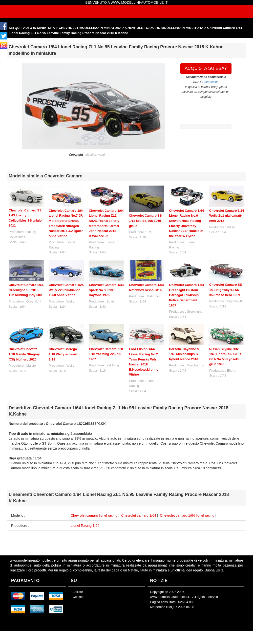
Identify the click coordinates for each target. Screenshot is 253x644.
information (211, 82)
